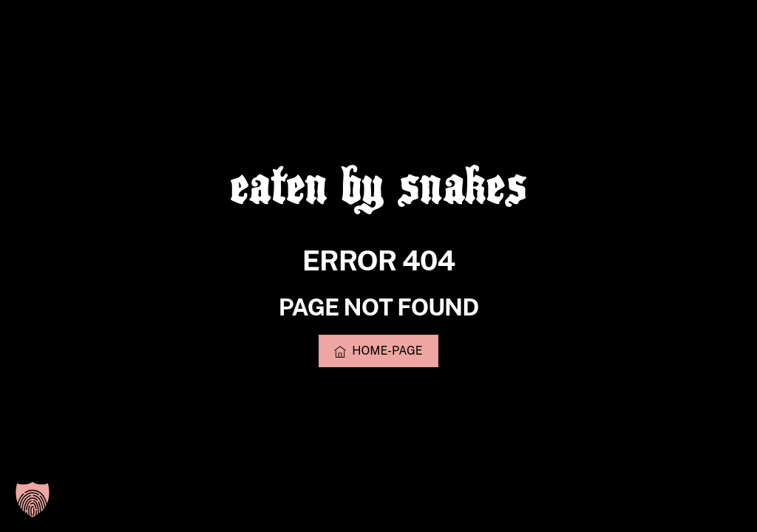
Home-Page (378, 351)
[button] (33, 499)
